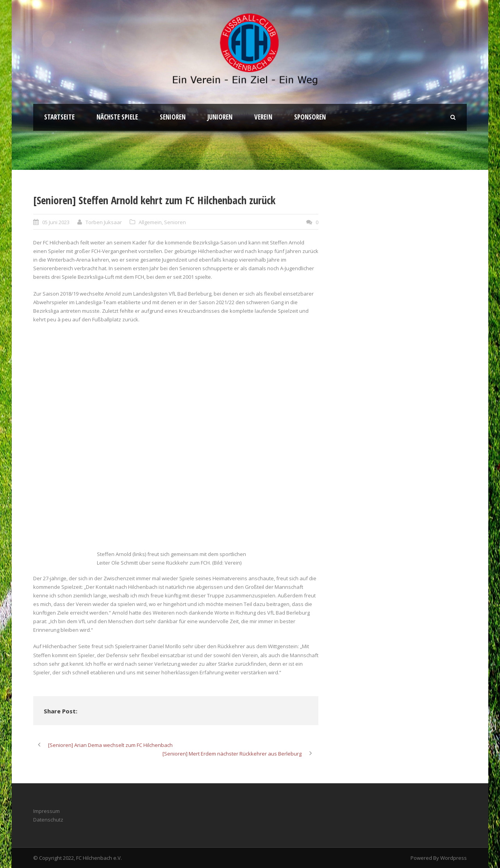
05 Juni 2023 (56, 222)
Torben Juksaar (104, 222)
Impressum (46, 811)
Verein (263, 117)
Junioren (220, 117)
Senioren (173, 117)
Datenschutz (48, 820)
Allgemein (150, 222)
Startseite (59, 117)
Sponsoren (310, 117)
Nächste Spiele (117, 117)
